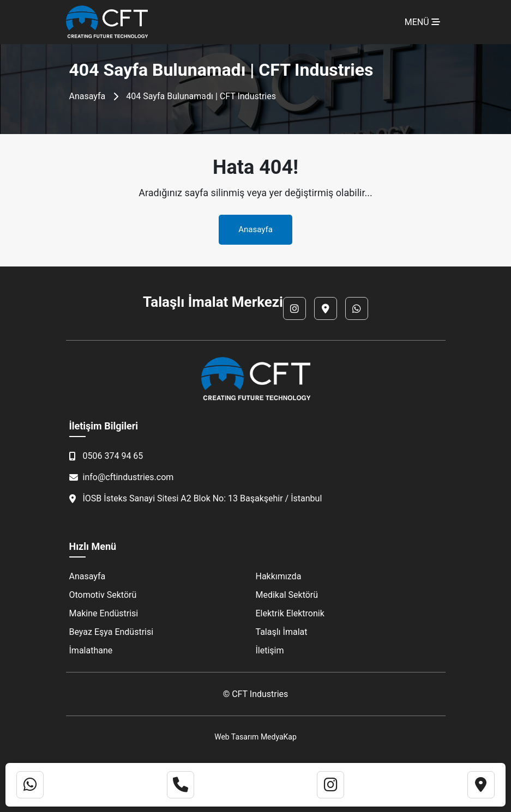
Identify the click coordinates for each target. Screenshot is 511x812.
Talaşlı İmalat (282, 632)
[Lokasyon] (326, 308)
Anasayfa (88, 96)
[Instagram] (294, 308)
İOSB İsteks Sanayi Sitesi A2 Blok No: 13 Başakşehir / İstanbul (196, 498)
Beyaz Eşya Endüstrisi (112, 632)
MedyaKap (279, 737)
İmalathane (91, 650)
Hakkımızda (279, 576)
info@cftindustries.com (122, 477)
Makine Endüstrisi (104, 613)
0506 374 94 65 (106, 456)
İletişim (270, 650)
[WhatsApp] (357, 308)
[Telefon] (181, 785)
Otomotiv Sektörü (103, 595)
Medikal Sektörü (287, 595)
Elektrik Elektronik (290, 613)
